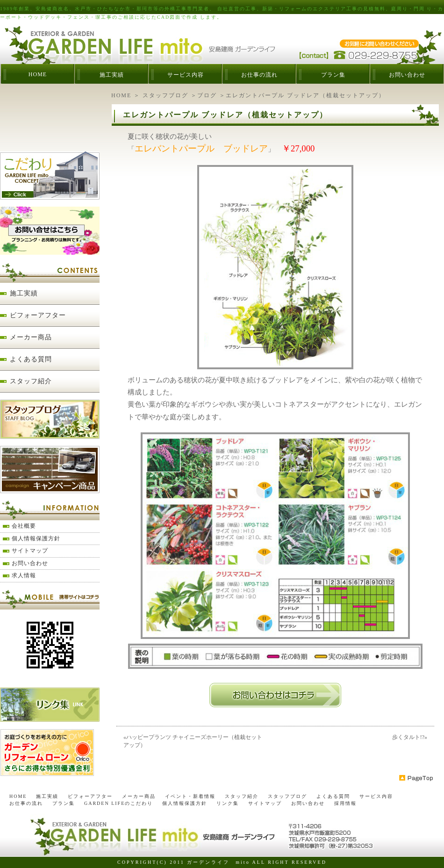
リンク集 (228, 803)
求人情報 (24, 575)
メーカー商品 (31, 337)
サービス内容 (186, 75)
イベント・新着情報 (190, 796)
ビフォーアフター (38, 315)
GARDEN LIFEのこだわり (118, 803)
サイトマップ (30, 551)
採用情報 (345, 803)
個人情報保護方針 (36, 538)
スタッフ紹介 (31, 381)
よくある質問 (31, 359)
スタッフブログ (165, 95)
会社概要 (24, 526)
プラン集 (333, 75)
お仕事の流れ (259, 75)
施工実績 (112, 75)
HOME (38, 74)
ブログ (207, 95)
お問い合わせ (407, 75)
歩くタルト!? (408, 737)
